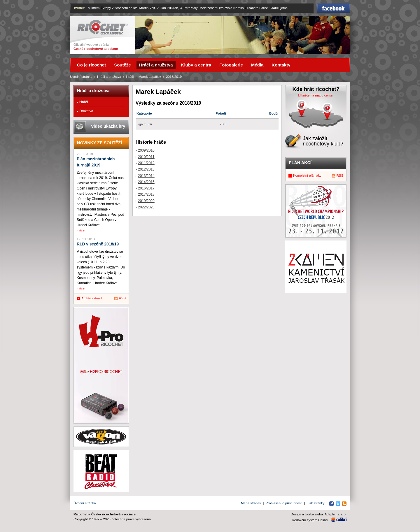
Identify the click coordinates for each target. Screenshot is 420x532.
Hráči (130, 77)
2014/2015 (146, 182)
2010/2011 (146, 157)
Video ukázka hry (108, 126)
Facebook (334, 8)
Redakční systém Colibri (310, 520)
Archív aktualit (92, 298)
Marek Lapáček (150, 77)
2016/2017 (146, 188)
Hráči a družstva (109, 77)
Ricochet (103, 27)
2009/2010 (146, 150)
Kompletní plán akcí (308, 175)
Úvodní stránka (81, 77)
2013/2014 (146, 176)
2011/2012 (146, 163)
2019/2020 (146, 201)
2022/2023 (146, 207)
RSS (122, 298)
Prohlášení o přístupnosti (284, 503)
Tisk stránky (316, 503)
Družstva (86, 111)
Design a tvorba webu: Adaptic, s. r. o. (319, 514)
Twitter (79, 8)
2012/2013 (146, 169)
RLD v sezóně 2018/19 (98, 244)
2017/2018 (146, 194)
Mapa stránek (251, 503)
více (82, 230)
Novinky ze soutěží (99, 143)
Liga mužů (144, 124)
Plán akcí (300, 163)
